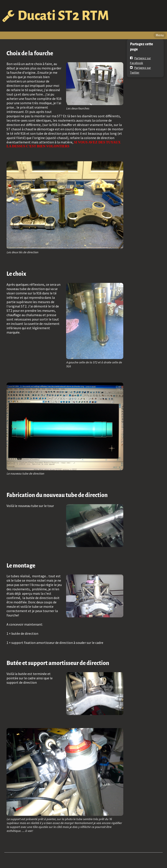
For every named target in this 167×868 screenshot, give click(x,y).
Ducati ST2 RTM (63, 16)
